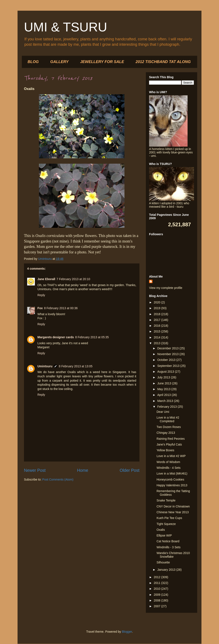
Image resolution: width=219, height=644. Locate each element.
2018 (158, 314)
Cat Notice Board (168, 541)
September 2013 (169, 366)
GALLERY (59, 62)
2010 (158, 589)
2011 (158, 583)
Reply (41, 295)
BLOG (33, 62)
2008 (158, 600)
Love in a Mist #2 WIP (171, 456)
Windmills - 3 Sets (169, 547)
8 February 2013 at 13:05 (76, 366)
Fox (40, 308)
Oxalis (161, 530)
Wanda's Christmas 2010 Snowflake (173, 555)
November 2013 (168, 354)
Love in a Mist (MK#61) (172, 473)
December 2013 (168, 348)
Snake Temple (166, 500)
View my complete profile (166, 288)
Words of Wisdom (168, 462)
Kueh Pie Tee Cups (169, 518)
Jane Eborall (46, 279)
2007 (158, 606)
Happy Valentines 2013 (172, 485)
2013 (158, 343)
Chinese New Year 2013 (173, 512)
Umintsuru (45, 366)
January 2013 (167, 570)
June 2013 (165, 383)
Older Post (129, 470)
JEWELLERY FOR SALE (102, 62)
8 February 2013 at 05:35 (92, 337)
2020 (158, 302)
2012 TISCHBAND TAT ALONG (163, 62)
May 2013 (164, 389)
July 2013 (164, 377)
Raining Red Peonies (171, 439)
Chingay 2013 (166, 433)
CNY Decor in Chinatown (173, 506)
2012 (158, 577)
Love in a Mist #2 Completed (168, 419)
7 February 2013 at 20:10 (73, 279)
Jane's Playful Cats (169, 444)
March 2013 (166, 401)
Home (83, 470)
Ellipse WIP (164, 535)
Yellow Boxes (165, 450)
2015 (158, 331)
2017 (158, 320)
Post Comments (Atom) (58, 479)
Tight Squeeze (166, 524)
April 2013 (164, 395)
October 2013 (167, 360)
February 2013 (167, 407)
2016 (158, 326)
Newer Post (35, 470)
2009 (158, 595)
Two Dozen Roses (169, 427)
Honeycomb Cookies (170, 479)
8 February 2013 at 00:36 (61, 308)
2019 (158, 308)
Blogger (127, 632)
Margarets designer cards (56, 337)
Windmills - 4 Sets (169, 468)
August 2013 (166, 372)
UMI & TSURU (66, 27)
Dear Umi (163, 412)
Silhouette (163, 562)
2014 (158, 337)
